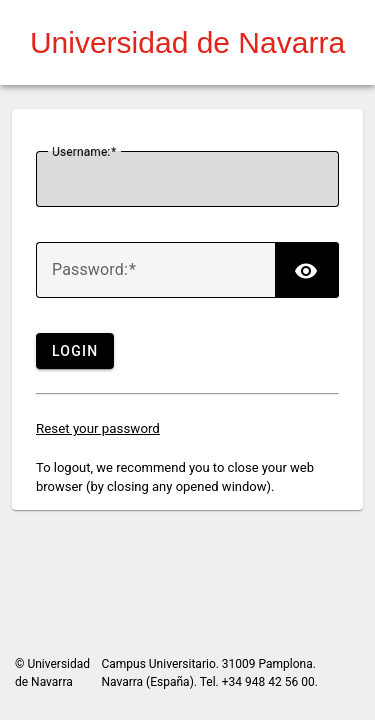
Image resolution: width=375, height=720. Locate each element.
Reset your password (98, 428)
